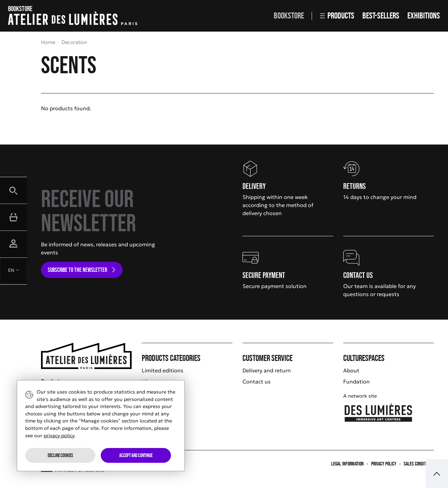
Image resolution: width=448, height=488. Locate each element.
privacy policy (59, 436)
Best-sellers (381, 16)
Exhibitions (424, 16)
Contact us (257, 381)
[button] (13, 190)
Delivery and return (267, 370)
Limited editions (163, 370)
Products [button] (337, 16)
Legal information (347, 464)
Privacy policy (384, 464)
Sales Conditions (419, 464)
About (351, 370)
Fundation (356, 381)
